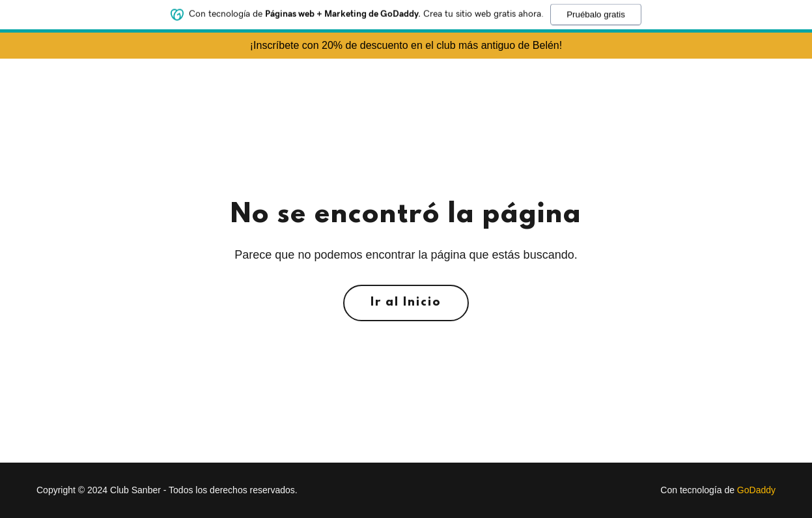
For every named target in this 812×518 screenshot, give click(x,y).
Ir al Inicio (406, 303)
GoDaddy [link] (756, 490)
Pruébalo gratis (596, 11)
